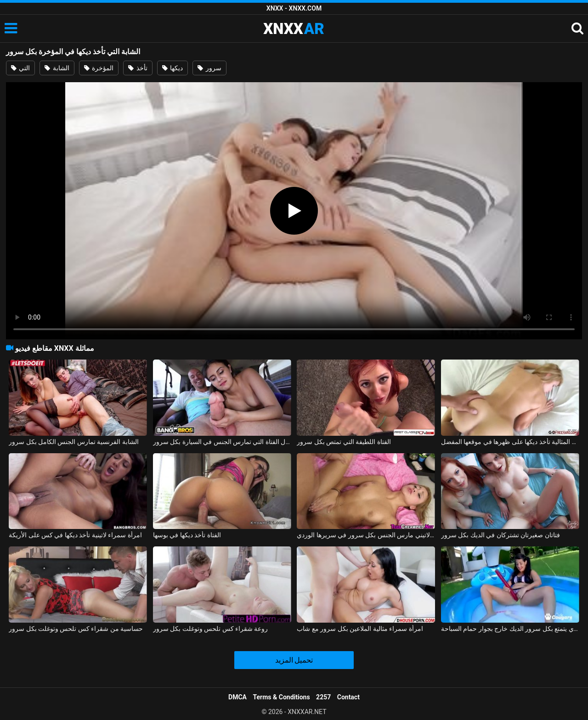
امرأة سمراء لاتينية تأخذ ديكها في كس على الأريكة (75, 535)
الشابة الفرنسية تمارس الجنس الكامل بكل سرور (74, 442)
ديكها (172, 68)
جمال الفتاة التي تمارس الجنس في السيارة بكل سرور (222, 442)
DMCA (237, 697)
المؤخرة (99, 68)
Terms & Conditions (282, 697)
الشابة (57, 68)
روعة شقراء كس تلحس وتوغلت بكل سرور (211, 629)
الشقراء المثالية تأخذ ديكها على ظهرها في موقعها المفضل (510, 442)
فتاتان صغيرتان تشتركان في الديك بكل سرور (500, 535)
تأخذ (138, 68)
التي (20, 68)
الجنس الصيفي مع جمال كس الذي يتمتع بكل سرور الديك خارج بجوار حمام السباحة (510, 629)
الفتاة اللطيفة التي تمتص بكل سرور (344, 442)
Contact (348, 697)
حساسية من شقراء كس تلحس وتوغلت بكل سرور (76, 629)
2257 (323, 697)
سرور (209, 68)
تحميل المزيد (294, 660)
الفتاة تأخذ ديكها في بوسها (187, 535)
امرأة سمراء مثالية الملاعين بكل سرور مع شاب (360, 629)
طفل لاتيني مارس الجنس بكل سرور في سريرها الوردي (366, 535)
